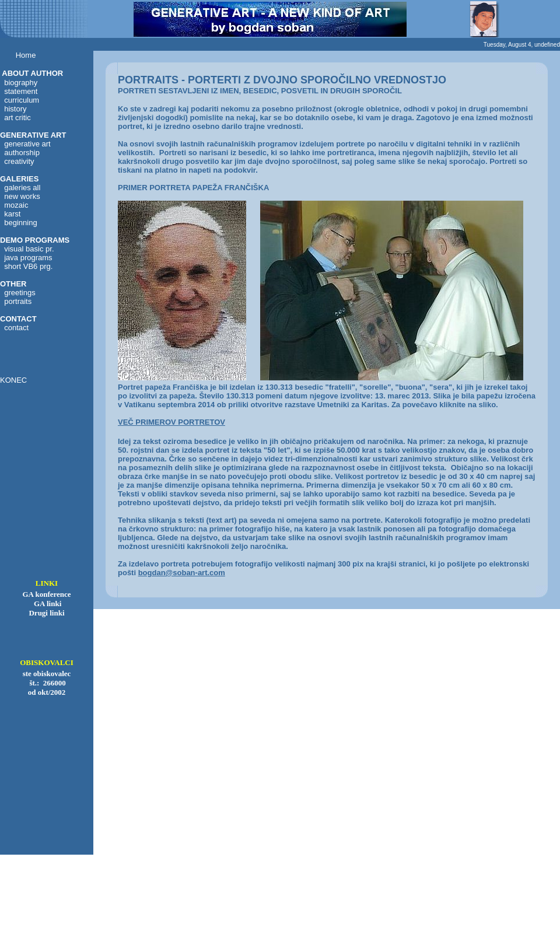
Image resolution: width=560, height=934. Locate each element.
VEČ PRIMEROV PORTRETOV (171, 422)
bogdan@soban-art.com (182, 573)
